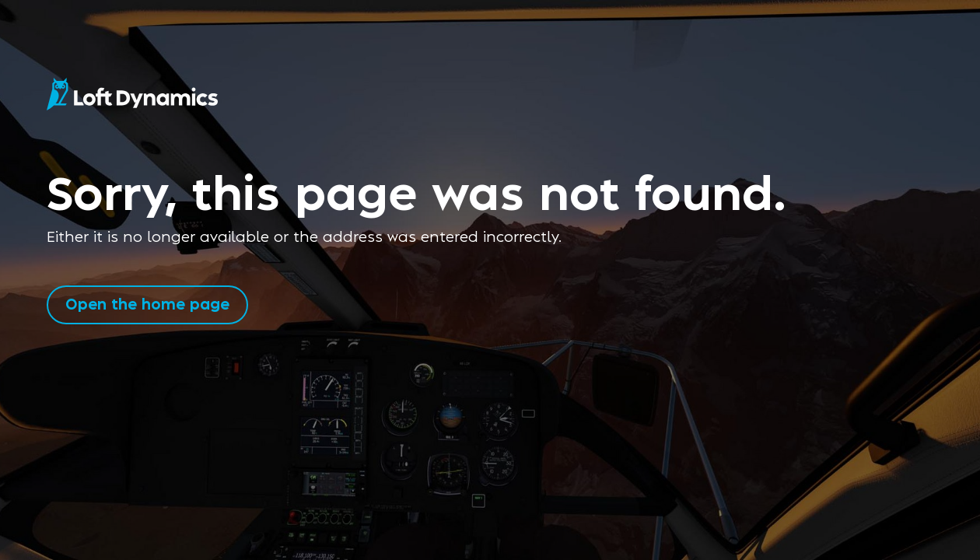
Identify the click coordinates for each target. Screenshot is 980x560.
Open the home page (147, 303)
